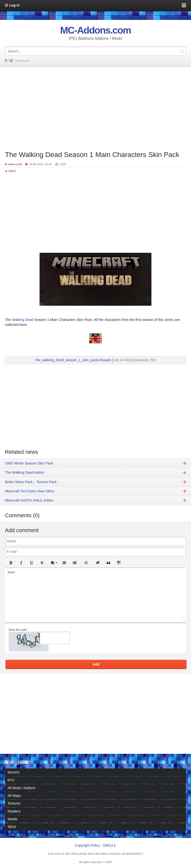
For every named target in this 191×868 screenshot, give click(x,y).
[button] (11, 563)
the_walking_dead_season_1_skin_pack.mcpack (73, 360)
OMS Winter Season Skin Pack (29, 463)
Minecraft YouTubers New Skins (30, 491)
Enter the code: (18, 630)
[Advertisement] (95, 106)
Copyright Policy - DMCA (94, 845)
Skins (12, 171)
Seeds (12, 819)
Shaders (14, 811)
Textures (14, 803)
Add (96, 664)
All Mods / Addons (21, 788)
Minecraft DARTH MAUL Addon (29, 500)
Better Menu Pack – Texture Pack (31, 482)
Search (182, 51)
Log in (14, 5)
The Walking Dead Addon (25, 472)
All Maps (14, 796)
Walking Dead (22, 320)
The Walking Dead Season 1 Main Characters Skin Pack (92, 155)
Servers (13, 772)
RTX (11, 780)
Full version (22, 61)
